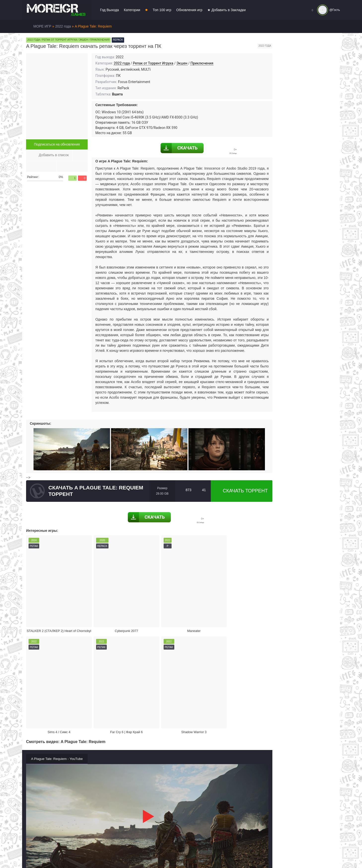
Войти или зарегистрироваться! (174, 854)
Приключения (202, 63)
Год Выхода (109, 10)
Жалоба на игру (56, 738)
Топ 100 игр (162, 10)
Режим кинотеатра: (238, 738)
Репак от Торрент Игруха (153, 63)
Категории (132, 10)
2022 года (122, 63)
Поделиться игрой (178, 738)
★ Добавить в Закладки (227, 10)
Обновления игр (189, 10)
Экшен (182, 63)
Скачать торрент (242, 491)
